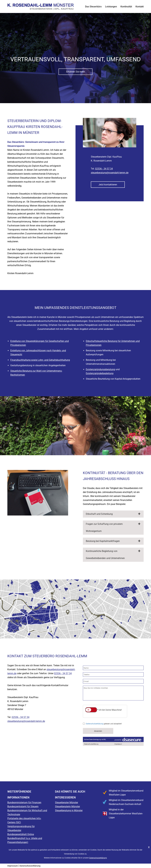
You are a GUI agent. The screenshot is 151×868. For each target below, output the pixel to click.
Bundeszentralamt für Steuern (23, 806)
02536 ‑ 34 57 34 (104, 169)
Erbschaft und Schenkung (99, 514)
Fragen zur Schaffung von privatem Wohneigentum (104, 528)
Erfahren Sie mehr (75, 72)
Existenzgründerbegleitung (100, 373)
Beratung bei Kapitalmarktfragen (103, 541)
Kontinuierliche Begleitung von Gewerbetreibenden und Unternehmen (105, 555)
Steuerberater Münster (67, 802)
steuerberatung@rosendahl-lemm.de (110, 173)
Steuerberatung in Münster (69, 810)
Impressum (13, 866)
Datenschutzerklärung (30, 866)
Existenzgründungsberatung (100, 369)
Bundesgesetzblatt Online (21, 834)
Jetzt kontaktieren (108, 185)
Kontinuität (126, 7)
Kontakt (140, 7)
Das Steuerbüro (93, 7)
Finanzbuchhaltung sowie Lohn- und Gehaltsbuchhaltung (40, 360)
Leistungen (111, 7)
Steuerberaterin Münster (67, 806)
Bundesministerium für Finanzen (24, 802)
